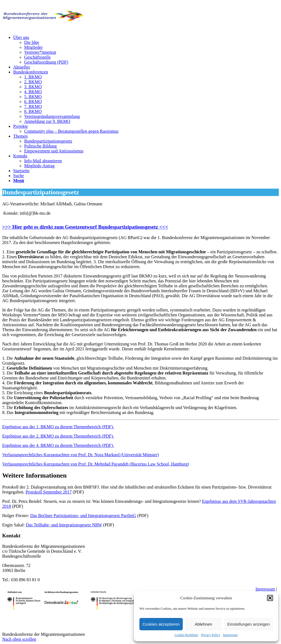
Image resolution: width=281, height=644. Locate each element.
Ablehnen (203, 624)
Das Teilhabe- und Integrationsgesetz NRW (64, 525)
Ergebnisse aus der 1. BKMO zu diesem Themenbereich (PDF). (58, 427)
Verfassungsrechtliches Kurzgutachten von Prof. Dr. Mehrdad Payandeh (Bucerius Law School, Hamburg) (96, 464)
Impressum (230, 635)
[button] (270, 598)
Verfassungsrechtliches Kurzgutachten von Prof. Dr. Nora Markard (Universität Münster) (81, 455)
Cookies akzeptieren (161, 624)
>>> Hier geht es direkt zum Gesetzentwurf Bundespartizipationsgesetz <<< (85, 227)
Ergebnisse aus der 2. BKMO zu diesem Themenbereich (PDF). (58, 436)
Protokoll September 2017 (49, 492)
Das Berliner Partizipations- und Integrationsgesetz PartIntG (83, 516)
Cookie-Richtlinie (186, 635)
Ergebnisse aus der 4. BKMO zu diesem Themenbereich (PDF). (58, 445)
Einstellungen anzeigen (248, 624)
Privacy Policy (210, 635)
